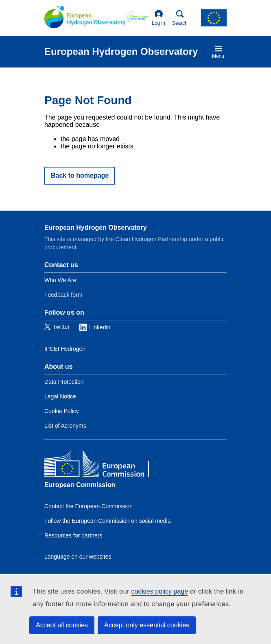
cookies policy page (160, 591)
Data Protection (64, 382)
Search (180, 18)
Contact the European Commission (89, 506)
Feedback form (63, 295)
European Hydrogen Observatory (96, 227)
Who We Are (60, 280)
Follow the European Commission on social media (107, 521)
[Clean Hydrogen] (137, 18)
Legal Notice (60, 396)
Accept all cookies (62, 625)
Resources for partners (73, 535)
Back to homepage (80, 175)
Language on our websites (78, 557)
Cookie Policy (62, 411)
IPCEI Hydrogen (65, 349)
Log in (158, 18)
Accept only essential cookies (147, 625)
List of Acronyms (65, 426)
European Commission (80, 485)
